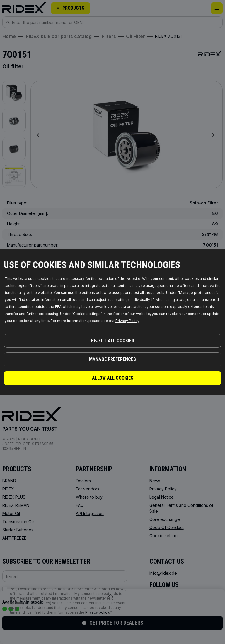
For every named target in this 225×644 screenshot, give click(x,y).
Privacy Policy (127, 321)
